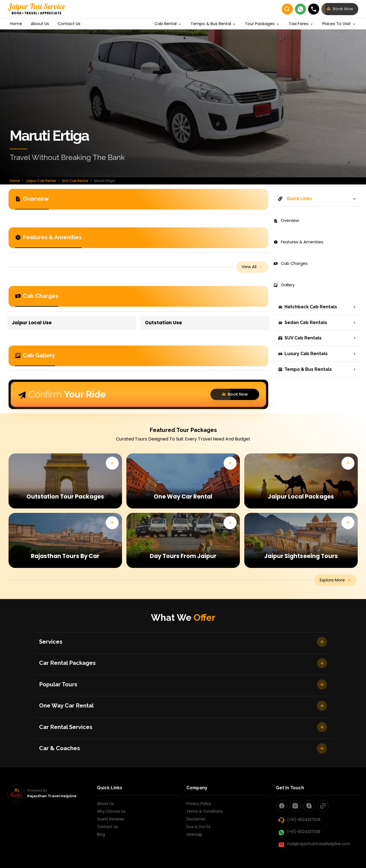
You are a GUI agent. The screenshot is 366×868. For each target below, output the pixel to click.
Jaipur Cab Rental (41, 181)
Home (15, 181)
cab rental (168, 24)
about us (40, 24)
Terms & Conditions (205, 813)
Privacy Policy (199, 805)
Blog (101, 836)
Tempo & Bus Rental (213, 24)
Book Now (239, 394)
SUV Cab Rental (75, 181)
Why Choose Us (111, 813)
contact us (69, 24)
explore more (335, 580)
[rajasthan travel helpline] (16, 794)
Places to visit (339, 24)
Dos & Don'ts (198, 828)
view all (252, 267)
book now (338, 9)
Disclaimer (196, 820)
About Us (105, 805)
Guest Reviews (111, 820)
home (16, 24)
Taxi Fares (301, 24)
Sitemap (194, 836)
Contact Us (107, 828)
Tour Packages (262, 24)
